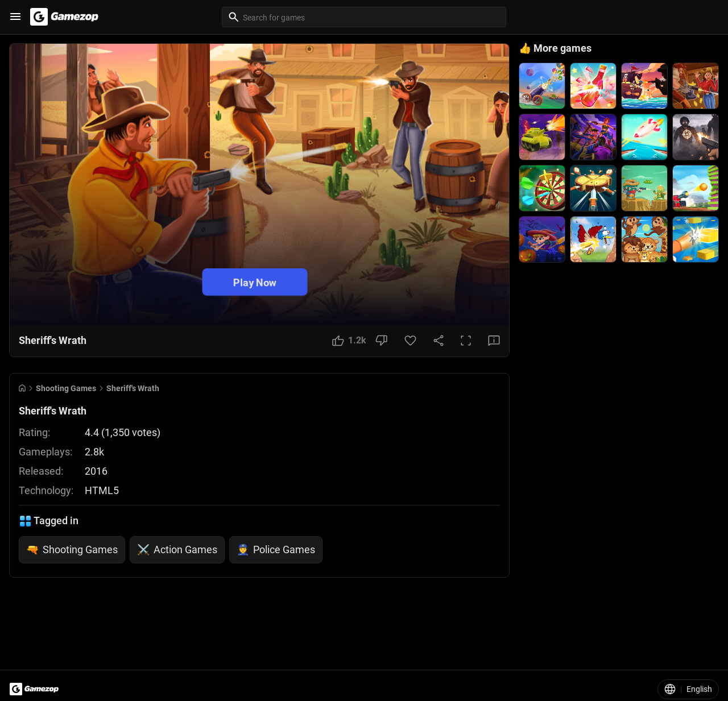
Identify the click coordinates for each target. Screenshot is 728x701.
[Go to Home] (22, 388)
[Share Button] (439, 341)
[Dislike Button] (381, 341)
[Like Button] (349, 341)
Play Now (255, 282)
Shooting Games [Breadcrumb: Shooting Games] (66, 388)
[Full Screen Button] (466, 341)
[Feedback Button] (494, 341)
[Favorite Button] (410, 341)
